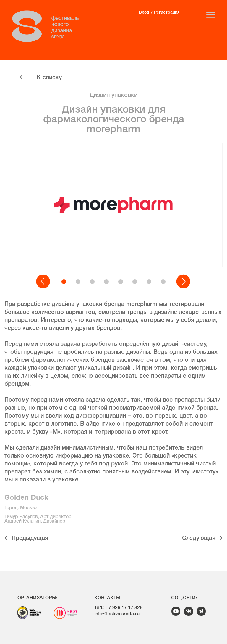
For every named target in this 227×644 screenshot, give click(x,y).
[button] (43, 282)
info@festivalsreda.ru (117, 614)
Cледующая (199, 538)
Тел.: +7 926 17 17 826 (118, 608)
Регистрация (167, 13)
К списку (49, 78)
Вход (144, 13)
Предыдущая (30, 538)
